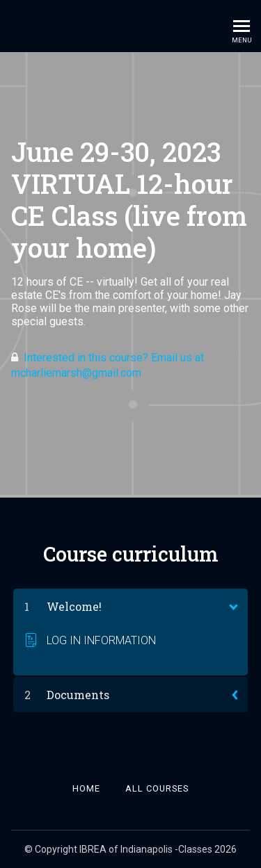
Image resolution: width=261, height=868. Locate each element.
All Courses (157, 788)
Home (86, 788)
